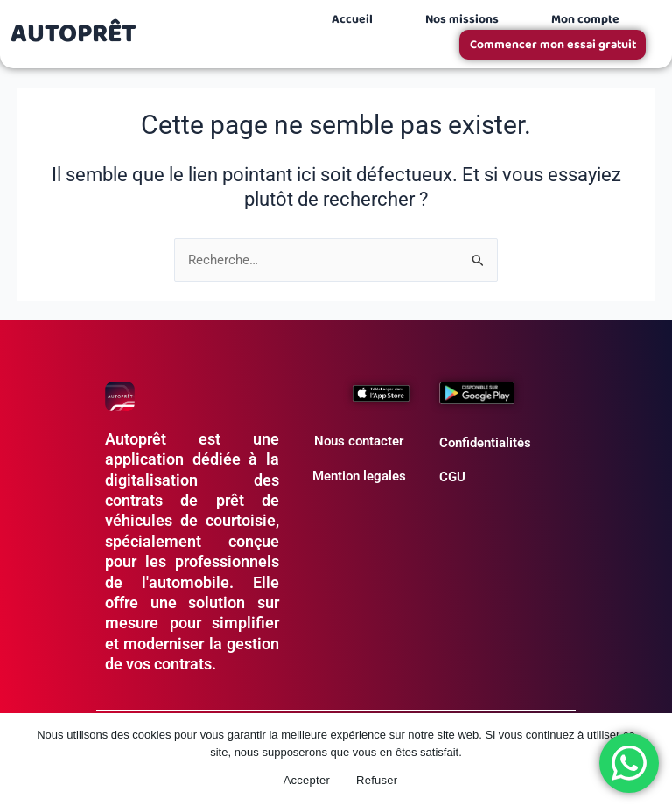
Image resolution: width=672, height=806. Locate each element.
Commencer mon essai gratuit (554, 45)
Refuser (377, 780)
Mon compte (585, 19)
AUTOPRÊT (73, 34)
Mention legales (359, 476)
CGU (452, 477)
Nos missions (462, 19)
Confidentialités (485, 443)
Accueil (352, 19)
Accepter (307, 780)
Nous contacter (359, 441)
